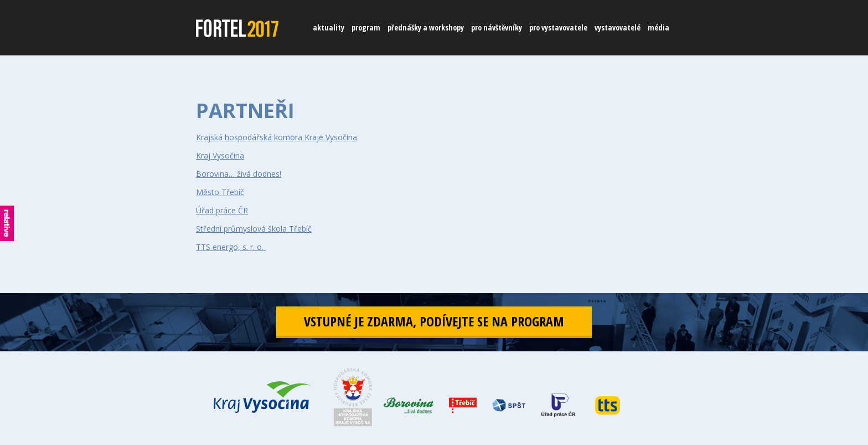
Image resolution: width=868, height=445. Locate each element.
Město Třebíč (220, 192)
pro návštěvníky (497, 27)
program (366, 27)
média (658, 27)
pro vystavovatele (558, 27)
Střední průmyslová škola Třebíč (254, 229)
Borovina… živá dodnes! (239, 174)
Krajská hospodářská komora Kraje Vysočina (277, 137)
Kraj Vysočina (220, 155)
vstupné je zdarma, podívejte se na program (434, 321)
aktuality (329, 27)
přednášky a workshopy (426, 27)
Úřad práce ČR (222, 210)
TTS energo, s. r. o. (231, 247)
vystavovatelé (618, 27)
